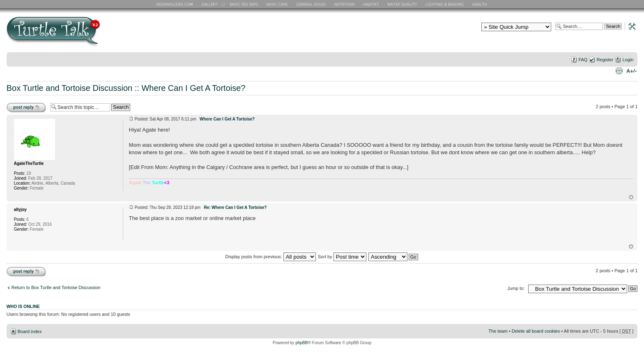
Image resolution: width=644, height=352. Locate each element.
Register (605, 60)
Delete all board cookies (536, 331)
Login (628, 60)
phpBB (301, 343)
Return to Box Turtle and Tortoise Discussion (56, 287)
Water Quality (402, 4)
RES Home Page (176, 4)
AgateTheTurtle (29, 163)
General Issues (312, 4)
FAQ (583, 60)
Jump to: (516, 288)
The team (498, 331)
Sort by (342, 257)
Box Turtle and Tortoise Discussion (69, 88)
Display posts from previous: (271, 257)
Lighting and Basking (445, 4)
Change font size (631, 70)
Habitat (371, 4)
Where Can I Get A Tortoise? (193, 88)
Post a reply (26, 107)
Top (631, 197)
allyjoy (20, 210)
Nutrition (345, 4)
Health (480, 4)
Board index (30, 331)
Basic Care (277, 4)
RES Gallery (212, 4)
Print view (619, 70)
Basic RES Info (242, 4)
